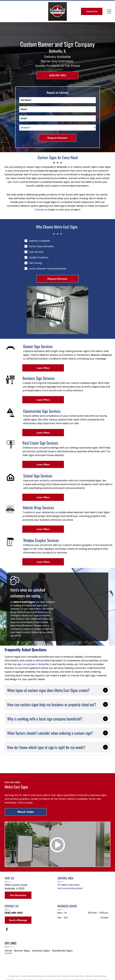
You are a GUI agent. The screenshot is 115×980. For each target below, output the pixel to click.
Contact (39, 210)
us (46, 210)
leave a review (33, 629)
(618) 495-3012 (14, 913)
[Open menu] (109, 11)
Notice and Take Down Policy (73, 976)
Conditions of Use (53, 976)
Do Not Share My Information (33, 976)
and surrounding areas (70, 888)
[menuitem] (9, 951)
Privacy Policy (14, 976)
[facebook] (7, 930)
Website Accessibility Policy (96, 976)
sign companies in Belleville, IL (34, 664)
